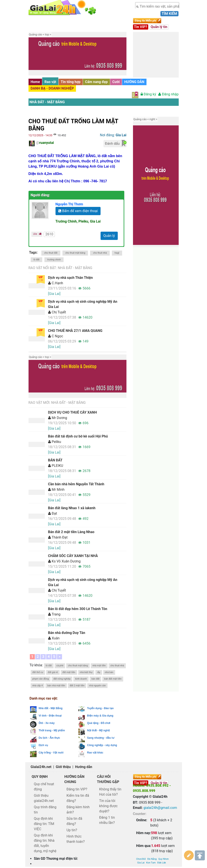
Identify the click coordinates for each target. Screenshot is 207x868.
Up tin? (72, 830)
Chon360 (141, 818)
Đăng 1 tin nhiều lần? (107, 820)
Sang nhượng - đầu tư (101, 738)
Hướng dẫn (84, 767)
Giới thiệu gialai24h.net (44, 798)
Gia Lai (141, 822)
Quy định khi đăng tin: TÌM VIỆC (44, 824)
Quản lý (109, 236)
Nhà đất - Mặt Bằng (47, 102)
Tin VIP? (141, 27)
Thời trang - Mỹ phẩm (52, 730)
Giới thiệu (63, 767)
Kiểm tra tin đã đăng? (78, 798)
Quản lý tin (159, 27)
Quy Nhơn (163, 818)
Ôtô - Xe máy (47, 723)
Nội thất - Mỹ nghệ (98, 730)
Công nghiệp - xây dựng (102, 745)
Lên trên (200, 855)
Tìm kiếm (169, 14)
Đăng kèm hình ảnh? (78, 810)
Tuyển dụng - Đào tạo (100, 708)
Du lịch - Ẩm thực (49, 738)
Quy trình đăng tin (45, 810)
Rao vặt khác (95, 753)
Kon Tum (151, 822)
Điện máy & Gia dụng (100, 716)
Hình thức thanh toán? (76, 839)
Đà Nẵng (152, 818)
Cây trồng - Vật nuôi (51, 753)
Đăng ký (148, 94)
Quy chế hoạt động (44, 787)
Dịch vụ (43, 745)
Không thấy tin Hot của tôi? (110, 792)
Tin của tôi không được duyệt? (108, 806)
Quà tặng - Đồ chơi (99, 723)
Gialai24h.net (41, 767)
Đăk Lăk (162, 822)
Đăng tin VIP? (77, 789)
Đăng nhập (168, 94)
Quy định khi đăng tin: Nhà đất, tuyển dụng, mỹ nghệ (45, 843)
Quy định (40, 777)
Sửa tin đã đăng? (74, 821)
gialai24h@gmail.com (160, 808)
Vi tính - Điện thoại (50, 716)
